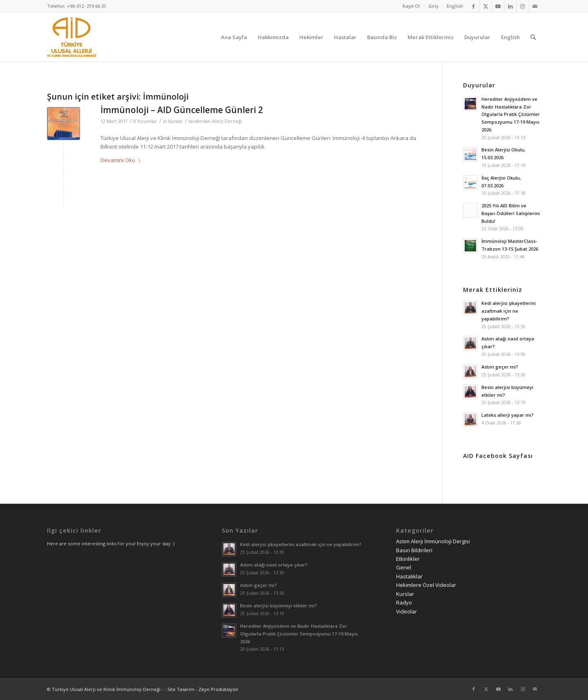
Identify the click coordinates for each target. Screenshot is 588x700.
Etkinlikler (408, 559)
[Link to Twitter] (486, 6)
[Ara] (533, 37)
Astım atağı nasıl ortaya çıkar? (274, 565)
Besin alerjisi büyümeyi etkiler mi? (278, 606)
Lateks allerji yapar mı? (508, 415)
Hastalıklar (409, 576)
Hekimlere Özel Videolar (426, 585)
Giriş (433, 6)
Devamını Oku (122, 160)
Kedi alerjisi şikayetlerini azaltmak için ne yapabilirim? (509, 311)
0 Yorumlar (145, 121)
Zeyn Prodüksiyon (218, 689)
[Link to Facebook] (473, 6)
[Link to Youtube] (498, 6)
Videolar (406, 611)
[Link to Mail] (535, 6)
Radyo (404, 602)
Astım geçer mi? (500, 367)
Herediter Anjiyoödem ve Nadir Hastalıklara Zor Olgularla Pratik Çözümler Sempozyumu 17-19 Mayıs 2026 (511, 114)
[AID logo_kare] (71, 37)
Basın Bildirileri (414, 550)
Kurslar (176, 121)
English (455, 6)
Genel (404, 567)
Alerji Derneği (227, 121)
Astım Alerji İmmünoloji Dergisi (433, 541)
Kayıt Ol (411, 6)
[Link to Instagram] (522, 6)
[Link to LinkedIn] (510, 6)
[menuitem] (411, 6)
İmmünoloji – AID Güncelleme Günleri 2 (182, 110)
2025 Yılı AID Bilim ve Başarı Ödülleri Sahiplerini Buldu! (511, 213)
